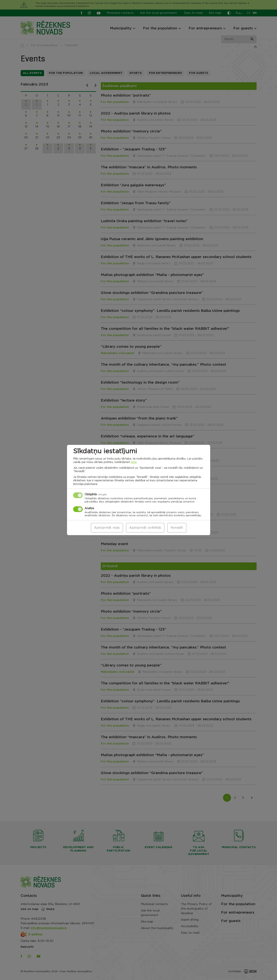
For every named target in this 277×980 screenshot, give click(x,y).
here (134, 462)
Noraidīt (177, 528)
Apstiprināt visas (107, 528)
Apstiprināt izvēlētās (145, 528)
